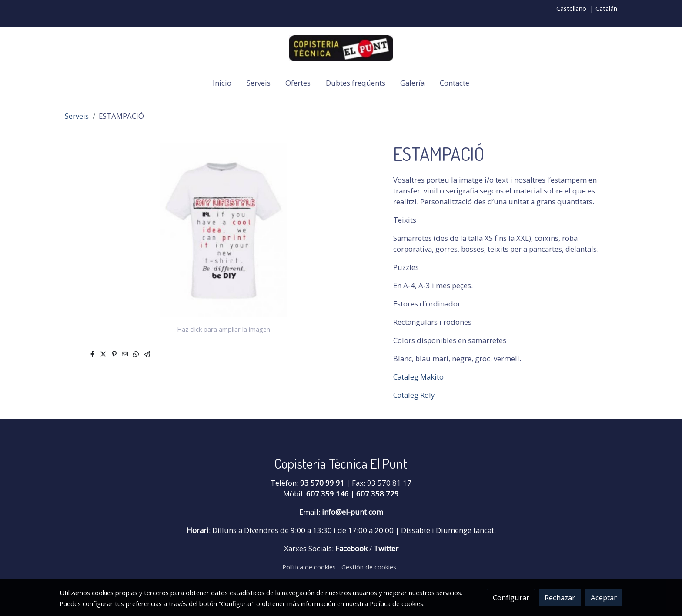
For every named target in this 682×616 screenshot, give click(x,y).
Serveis (77, 116)
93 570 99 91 (322, 483)
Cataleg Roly (414, 395)
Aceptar (604, 598)
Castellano (571, 8)
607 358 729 (378, 494)
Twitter (386, 548)
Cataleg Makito (418, 377)
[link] (341, 48)
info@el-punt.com (353, 512)
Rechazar (560, 598)
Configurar (511, 598)
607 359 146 (328, 494)
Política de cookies (309, 567)
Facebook (352, 548)
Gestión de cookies (369, 567)
